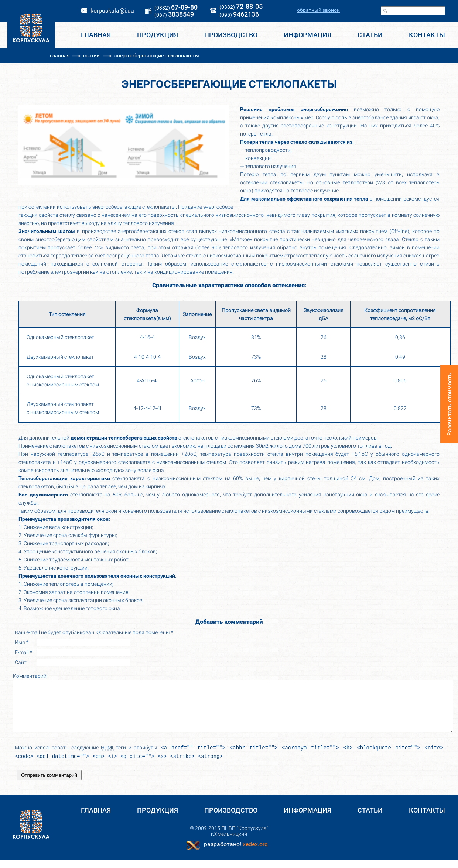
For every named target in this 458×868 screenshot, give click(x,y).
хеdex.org (255, 852)
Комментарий (30, 676)
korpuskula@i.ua (112, 11)
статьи (91, 55)
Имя (22, 642)
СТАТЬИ (370, 35)
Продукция (158, 35)
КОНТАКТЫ (427, 35)
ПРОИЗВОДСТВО (231, 35)
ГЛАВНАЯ (96, 35)
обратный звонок (318, 10)
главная (60, 55)
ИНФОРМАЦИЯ (307, 35)
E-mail (23, 652)
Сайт (21, 662)
